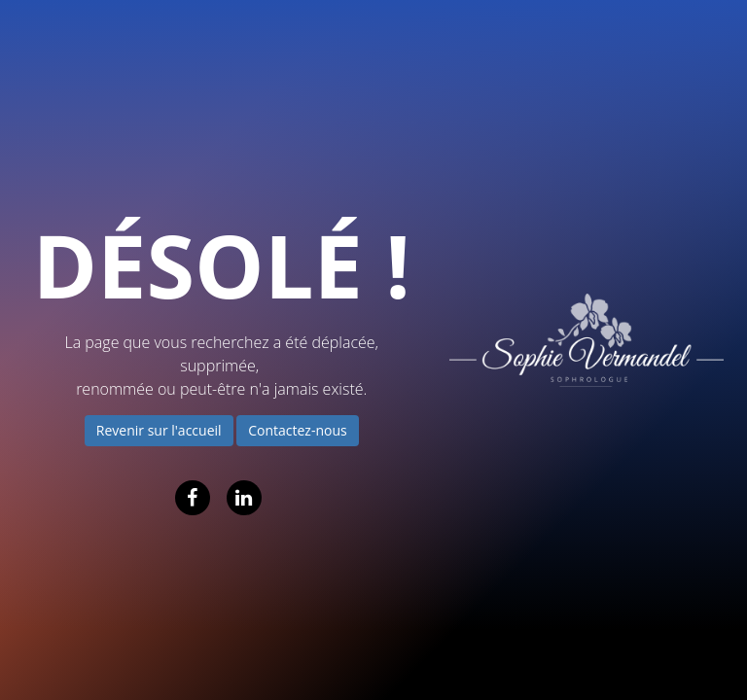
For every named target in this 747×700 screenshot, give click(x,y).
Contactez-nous (298, 430)
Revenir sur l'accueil (159, 430)
